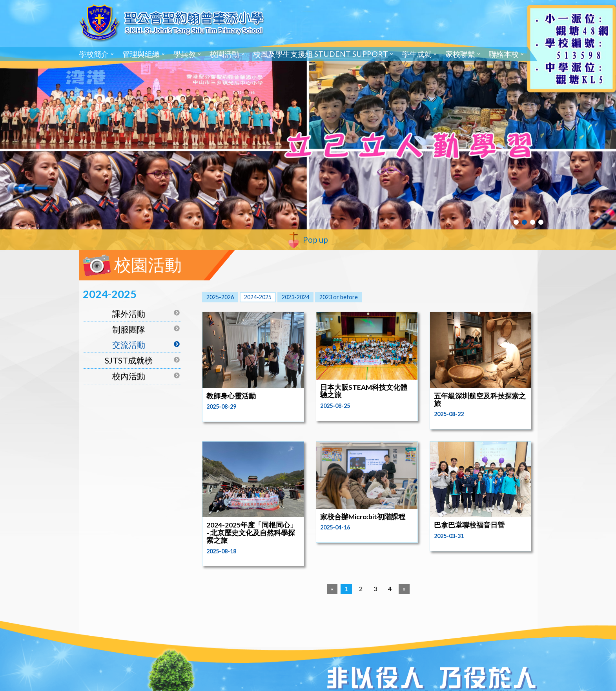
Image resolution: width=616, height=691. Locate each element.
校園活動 (224, 54)
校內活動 (129, 376)
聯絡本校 (504, 54)
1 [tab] (516, 222)
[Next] (404, 589)
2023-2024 (295, 297)
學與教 (185, 54)
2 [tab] (524, 222)
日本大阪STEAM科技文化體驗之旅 (364, 391)
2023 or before (339, 297)
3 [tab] (533, 222)
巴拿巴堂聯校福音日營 (469, 525)
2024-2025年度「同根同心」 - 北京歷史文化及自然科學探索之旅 (252, 533)
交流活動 (129, 345)
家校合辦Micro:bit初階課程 (363, 517)
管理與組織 (141, 54)
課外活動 (129, 314)
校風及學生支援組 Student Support (321, 54)
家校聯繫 (460, 54)
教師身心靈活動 (231, 396)
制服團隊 (129, 329)
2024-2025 (258, 297)
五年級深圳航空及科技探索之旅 (480, 400)
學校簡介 (94, 54)
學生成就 (417, 54)
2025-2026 (220, 297)
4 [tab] (541, 222)
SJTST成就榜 (129, 360)
